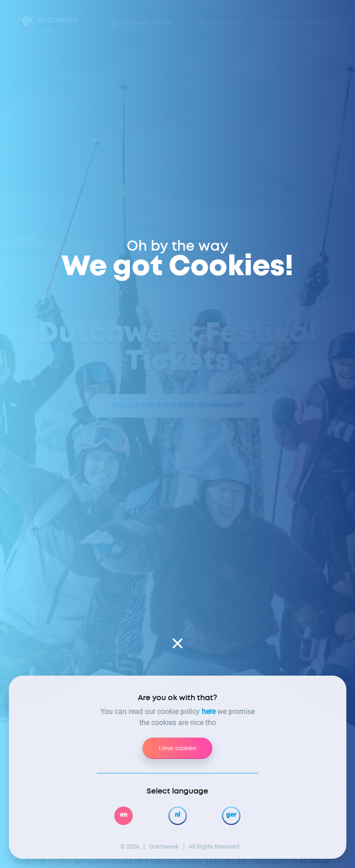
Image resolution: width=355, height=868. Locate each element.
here (208, 711)
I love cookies (178, 748)
